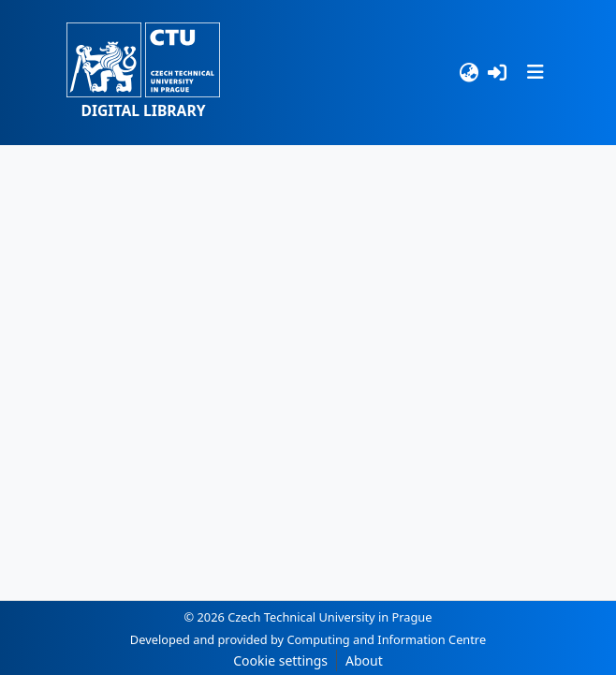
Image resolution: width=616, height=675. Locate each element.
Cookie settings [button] (280, 660)
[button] (143, 73)
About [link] (364, 660)
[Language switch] (469, 73)
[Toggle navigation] (535, 72)
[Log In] (498, 73)
